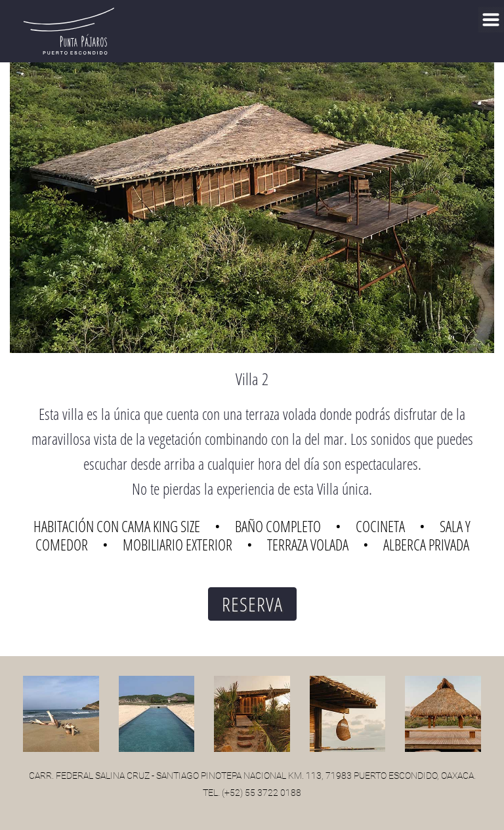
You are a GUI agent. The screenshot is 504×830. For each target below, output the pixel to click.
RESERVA (252, 604)
